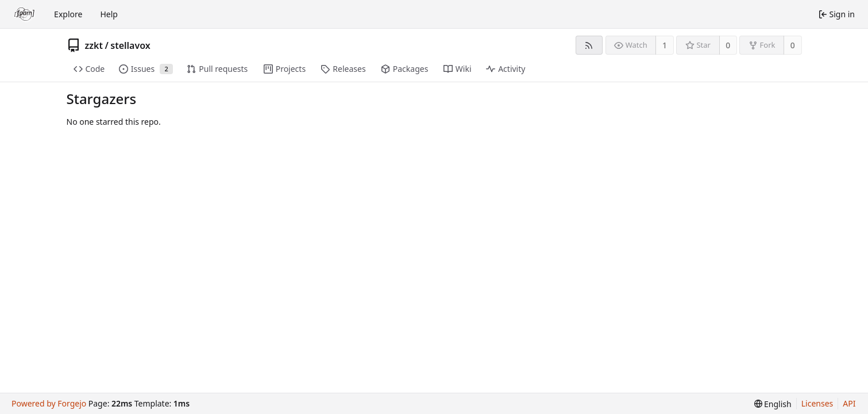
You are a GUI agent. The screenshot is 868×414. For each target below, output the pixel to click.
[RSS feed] (589, 45)
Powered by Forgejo (49, 403)
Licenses (817, 403)
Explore (68, 14)
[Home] (25, 14)
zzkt (94, 45)
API (849, 403)
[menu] (773, 404)
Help (109, 14)
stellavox (130, 45)
